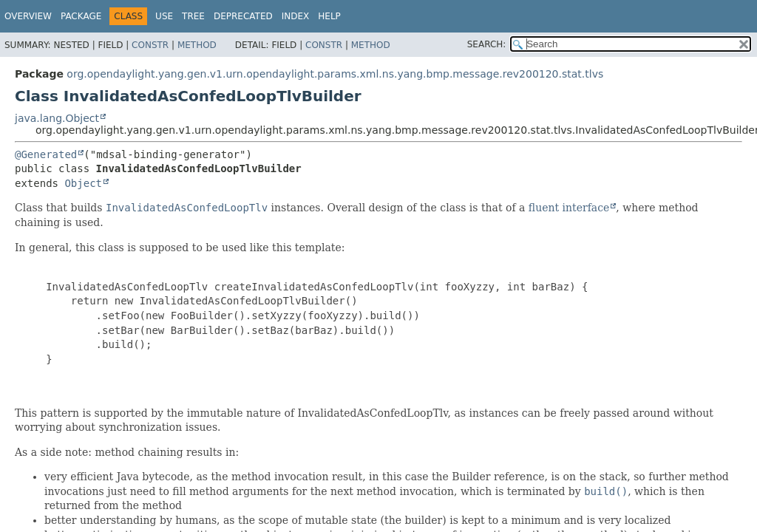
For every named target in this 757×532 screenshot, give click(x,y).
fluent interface (569, 208)
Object (83, 183)
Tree (193, 16)
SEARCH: (487, 44)
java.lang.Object (57, 118)
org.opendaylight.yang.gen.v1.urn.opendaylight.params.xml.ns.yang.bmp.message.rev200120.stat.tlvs (335, 74)
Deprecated (243, 16)
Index (296, 16)
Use (164, 16)
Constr (150, 45)
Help (329, 16)
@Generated (46, 154)
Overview (28, 16)
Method (197, 45)
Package (81, 16)
